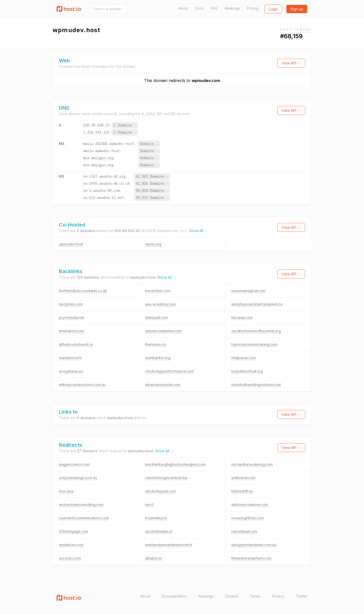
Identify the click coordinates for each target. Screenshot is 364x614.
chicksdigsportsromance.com (169, 371)
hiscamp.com (242, 318)
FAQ (214, 8)
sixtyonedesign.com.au (78, 478)
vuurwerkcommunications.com (84, 518)
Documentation (174, 596)
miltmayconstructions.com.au (82, 385)
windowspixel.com (160, 491)
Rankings (232, 8)
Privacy (278, 596)
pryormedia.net (72, 318)
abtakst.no (154, 558)
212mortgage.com (74, 531)
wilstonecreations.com (250, 505)
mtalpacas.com (244, 358)
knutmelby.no (156, 518)
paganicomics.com (74, 464)
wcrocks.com (70, 558)
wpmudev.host (71, 244)
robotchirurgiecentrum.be (166, 478)
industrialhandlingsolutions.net (256, 385)
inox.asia (66, 491)
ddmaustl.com (156, 318)
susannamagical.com (248, 291)
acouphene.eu (71, 371)
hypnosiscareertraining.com (254, 344)
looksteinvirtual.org (247, 371)
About (183, 8)
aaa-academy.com (160, 304)
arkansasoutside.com (163, 385)
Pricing (253, 8)
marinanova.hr (71, 358)
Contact (232, 596)
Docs (199, 8)
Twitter (302, 596)
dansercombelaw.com (163, 331)
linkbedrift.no (242, 491)
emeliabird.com (72, 331)
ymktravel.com (243, 478)
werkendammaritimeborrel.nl (169, 545)
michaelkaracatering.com (252, 464)
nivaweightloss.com (247, 518)
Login (273, 9)
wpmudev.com (206, 80)
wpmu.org (153, 244)
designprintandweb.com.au (254, 545)
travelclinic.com (158, 291)
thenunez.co (155, 344)
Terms (255, 596)
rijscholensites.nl (159, 531)
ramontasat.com (244, 531)
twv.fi (149, 505)
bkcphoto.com (71, 304)
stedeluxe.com (71, 545)
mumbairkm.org (158, 358)
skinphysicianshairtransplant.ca (257, 304)
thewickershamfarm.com (251, 558)
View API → (291, 63)
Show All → (198, 231)
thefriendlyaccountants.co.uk (83, 291)
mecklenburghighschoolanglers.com (175, 464)
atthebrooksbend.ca (76, 344)
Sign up (297, 9)
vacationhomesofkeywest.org (256, 331)
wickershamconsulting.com (81, 505)
